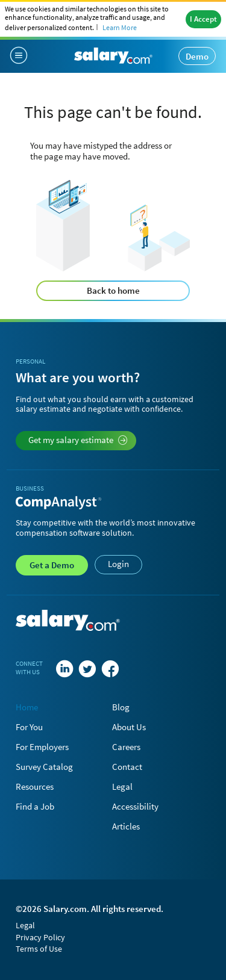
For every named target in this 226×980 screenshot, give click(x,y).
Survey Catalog (44, 767)
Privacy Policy (40, 937)
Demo (197, 56)
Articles (126, 826)
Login (118, 564)
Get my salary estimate (78, 440)
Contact (127, 767)
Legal (122, 786)
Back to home (113, 290)
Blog (121, 707)
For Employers (42, 747)
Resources (35, 786)
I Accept (203, 19)
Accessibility (135, 806)
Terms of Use (39, 949)
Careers (126, 747)
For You (29, 727)
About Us (129, 727)
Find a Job (35, 806)
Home (27, 707)
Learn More (120, 27)
